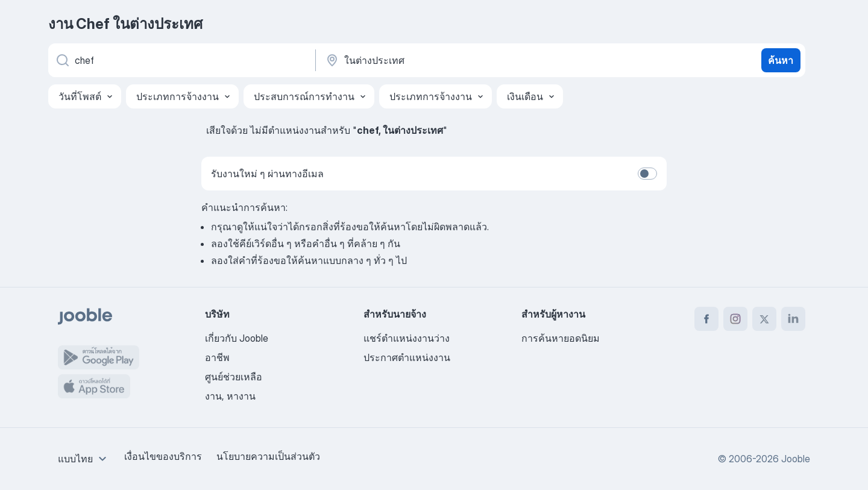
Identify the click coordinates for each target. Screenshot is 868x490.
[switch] (647, 174)
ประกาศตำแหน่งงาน (407, 357)
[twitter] (764, 319)
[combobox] (84, 459)
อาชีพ (217, 357)
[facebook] (706, 319)
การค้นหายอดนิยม (561, 338)
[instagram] (735, 319)
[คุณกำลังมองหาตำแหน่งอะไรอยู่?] (181, 60)
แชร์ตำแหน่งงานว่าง (407, 338)
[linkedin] (793, 319)
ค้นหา (781, 60)
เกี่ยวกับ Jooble (237, 338)
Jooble (796, 459)
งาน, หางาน (230, 396)
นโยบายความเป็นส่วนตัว (268, 456)
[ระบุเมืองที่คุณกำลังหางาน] (450, 60)
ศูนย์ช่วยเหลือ (234, 377)
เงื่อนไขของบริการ (163, 456)
